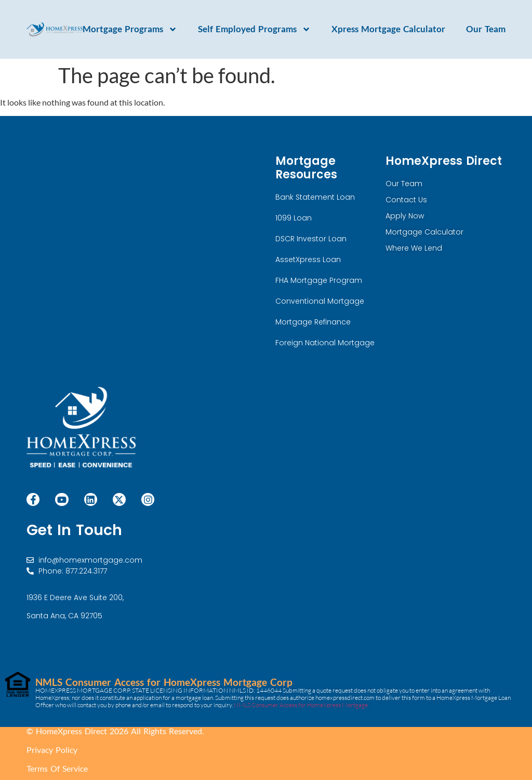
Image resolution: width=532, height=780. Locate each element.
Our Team (486, 29)
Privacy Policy (52, 750)
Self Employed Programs (254, 29)
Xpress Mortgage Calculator (388, 29)
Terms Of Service (57, 768)
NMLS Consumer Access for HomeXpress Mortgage (301, 705)
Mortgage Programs (130, 29)
